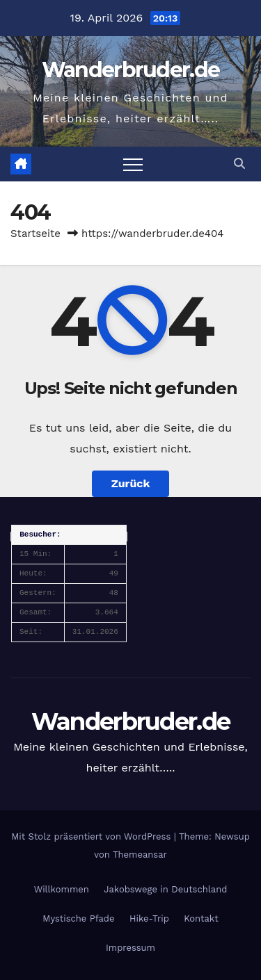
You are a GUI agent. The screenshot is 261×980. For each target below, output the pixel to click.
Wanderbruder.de (131, 70)
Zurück (131, 483)
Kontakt (201, 918)
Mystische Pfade (78, 918)
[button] (239, 164)
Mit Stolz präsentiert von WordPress (93, 836)
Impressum (130, 948)
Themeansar (140, 855)
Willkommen (62, 889)
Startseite (35, 234)
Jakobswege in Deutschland (165, 889)
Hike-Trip (149, 918)
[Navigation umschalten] (133, 164)
